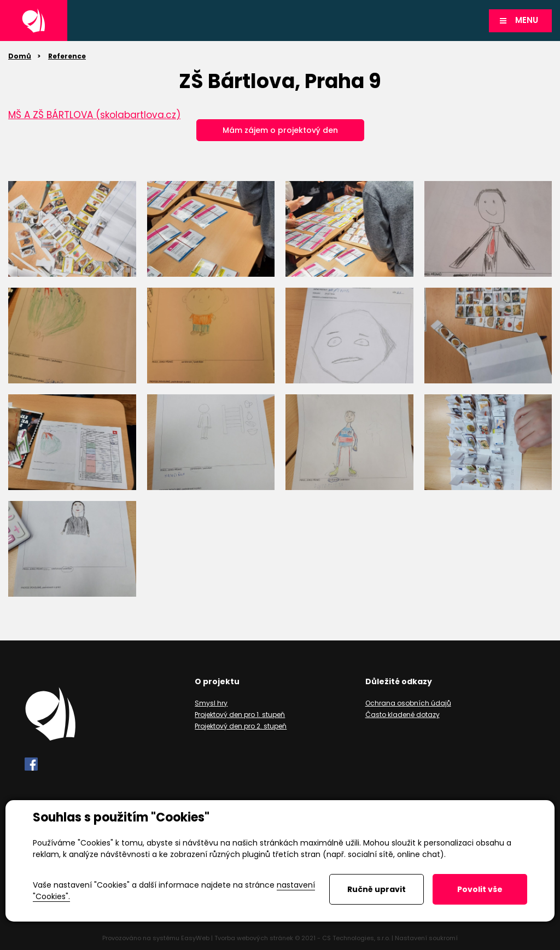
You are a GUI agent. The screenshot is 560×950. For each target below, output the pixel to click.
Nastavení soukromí (426, 938)
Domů (20, 56)
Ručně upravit (377, 889)
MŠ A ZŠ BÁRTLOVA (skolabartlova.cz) (94, 115)
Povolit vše (480, 889)
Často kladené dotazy (402, 715)
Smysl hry (211, 703)
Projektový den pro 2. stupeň (241, 726)
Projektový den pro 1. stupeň (240, 715)
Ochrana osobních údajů (408, 703)
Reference (67, 56)
